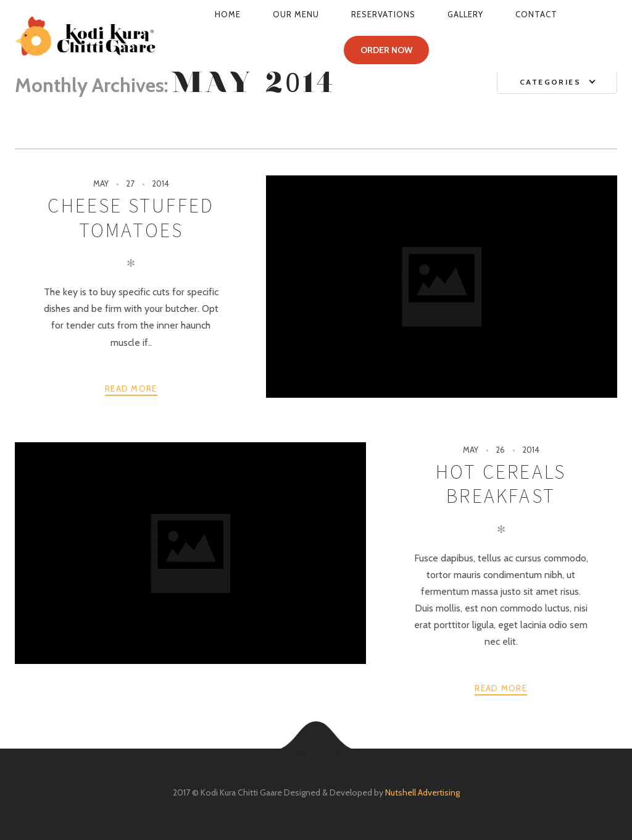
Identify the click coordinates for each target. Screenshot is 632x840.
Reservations (383, 14)
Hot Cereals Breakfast (501, 484)
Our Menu (296, 14)
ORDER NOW (386, 50)
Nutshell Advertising (422, 792)
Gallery (465, 14)
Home (228, 14)
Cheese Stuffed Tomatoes (131, 218)
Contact (536, 14)
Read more (131, 388)
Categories (550, 82)
